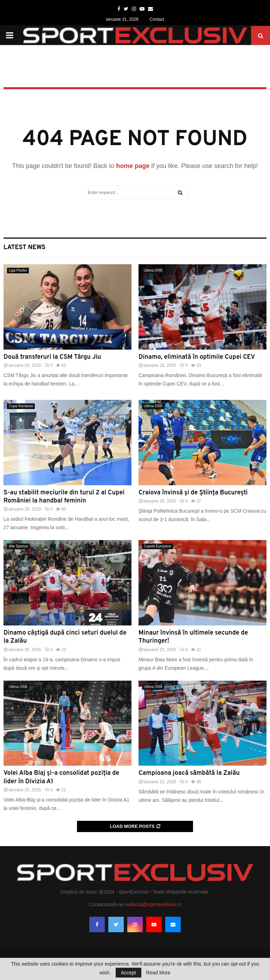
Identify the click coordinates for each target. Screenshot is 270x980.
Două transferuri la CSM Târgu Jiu (52, 357)
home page (133, 166)
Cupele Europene (157, 546)
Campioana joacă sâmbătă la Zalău (189, 773)
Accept (128, 973)
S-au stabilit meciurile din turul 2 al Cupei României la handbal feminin (64, 497)
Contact (157, 19)
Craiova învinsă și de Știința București (193, 493)
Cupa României (21, 406)
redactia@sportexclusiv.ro (153, 904)
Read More (158, 973)
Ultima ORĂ (153, 270)
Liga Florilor (18, 270)
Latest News (24, 248)
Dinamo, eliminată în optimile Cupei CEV (197, 357)
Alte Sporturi (18, 546)
